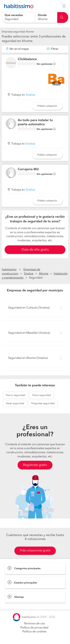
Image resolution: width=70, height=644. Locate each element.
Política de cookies (34, 632)
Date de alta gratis (35, 250)
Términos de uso (34, 624)
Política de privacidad (34, 628)
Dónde (42, 15)
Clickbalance (27, 59)
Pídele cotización (47, 106)
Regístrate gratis (35, 465)
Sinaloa (30, 95)
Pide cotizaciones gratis (35, 551)
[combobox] (18, 17)
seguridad (16, 395)
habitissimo (9, 270)
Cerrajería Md (28, 169)
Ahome (44, 274)
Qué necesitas (14, 15)
